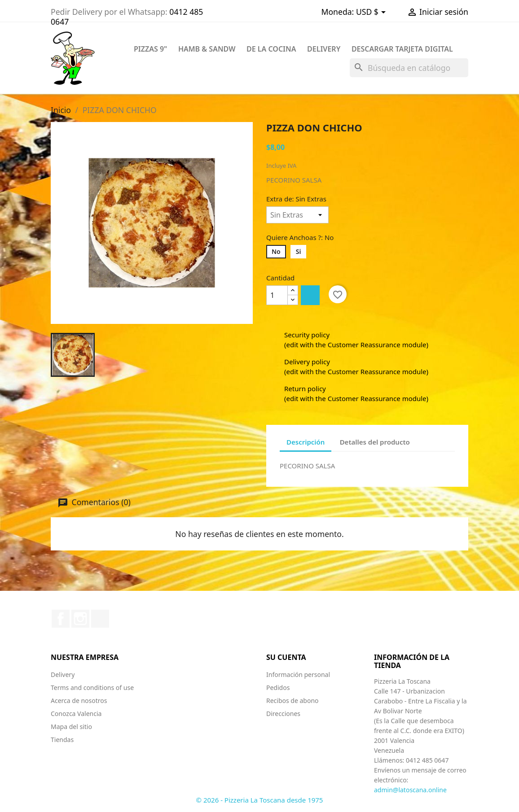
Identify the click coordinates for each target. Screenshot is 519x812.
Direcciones (283, 714)
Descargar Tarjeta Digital (402, 49)
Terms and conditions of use (92, 688)
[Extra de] (297, 215)
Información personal (298, 674)
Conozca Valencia (76, 714)
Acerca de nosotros (79, 701)
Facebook (61, 619)
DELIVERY (324, 49)
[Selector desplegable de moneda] (372, 12)
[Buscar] (409, 68)
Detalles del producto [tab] (375, 442)
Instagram (80, 619)
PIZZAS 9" (150, 49)
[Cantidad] (277, 295)
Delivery (63, 674)
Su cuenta (286, 657)
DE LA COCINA (271, 49)
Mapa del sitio (71, 727)
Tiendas (62, 740)
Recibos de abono (292, 701)
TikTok (100, 619)
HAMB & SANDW (207, 49)
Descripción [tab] (306, 442)
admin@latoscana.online (410, 790)
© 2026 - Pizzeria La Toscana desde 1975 (260, 800)
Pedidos (278, 688)
